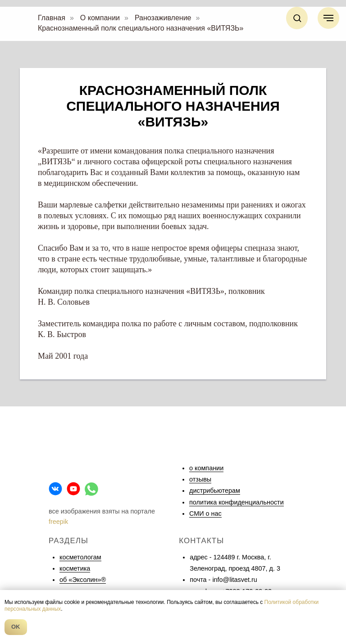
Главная (52, 18)
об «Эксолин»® (83, 580)
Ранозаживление (163, 18)
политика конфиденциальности (237, 502)
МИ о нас (207, 513)
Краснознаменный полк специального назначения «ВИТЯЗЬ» (141, 28)
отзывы (200, 479)
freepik (58, 522)
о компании (206, 468)
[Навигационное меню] (328, 18)
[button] (297, 18)
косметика (75, 568)
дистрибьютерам (215, 491)
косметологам (80, 557)
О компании (100, 18)
